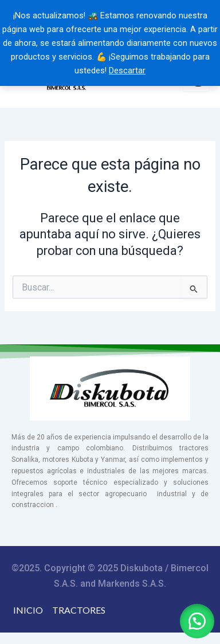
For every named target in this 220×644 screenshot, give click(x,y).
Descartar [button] (127, 70)
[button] (197, 621)
